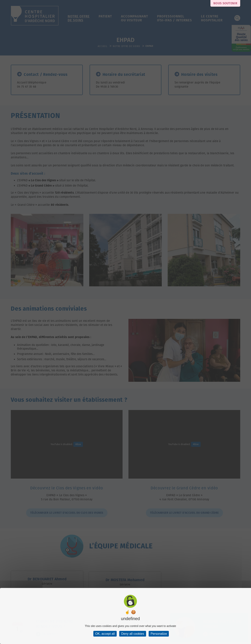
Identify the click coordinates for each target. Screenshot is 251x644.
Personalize (159, 634)
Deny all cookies (133, 634)
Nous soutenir (225, 3)
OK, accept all (105, 634)
